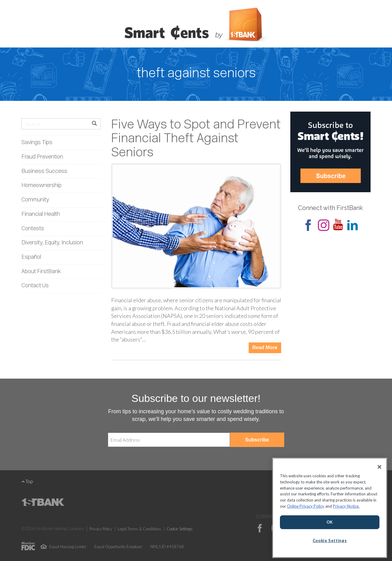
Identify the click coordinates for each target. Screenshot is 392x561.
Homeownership (41, 186)
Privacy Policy (101, 529)
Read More (265, 347)
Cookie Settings (180, 529)
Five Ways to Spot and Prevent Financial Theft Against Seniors (196, 139)
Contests (33, 229)
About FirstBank (41, 272)
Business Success (44, 172)
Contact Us (35, 286)
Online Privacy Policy (306, 506)
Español (31, 257)
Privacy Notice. (346, 506)
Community (35, 200)
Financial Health (41, 214)
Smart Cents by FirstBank (196, 26)
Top (27, 481)
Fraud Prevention (42, 157)
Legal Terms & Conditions (139, 529)
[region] (330, 508)
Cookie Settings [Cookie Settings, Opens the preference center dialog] (330, 540)
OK (330, 522)
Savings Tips (37, 143)
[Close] (379, 467)
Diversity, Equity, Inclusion (52, 243)
